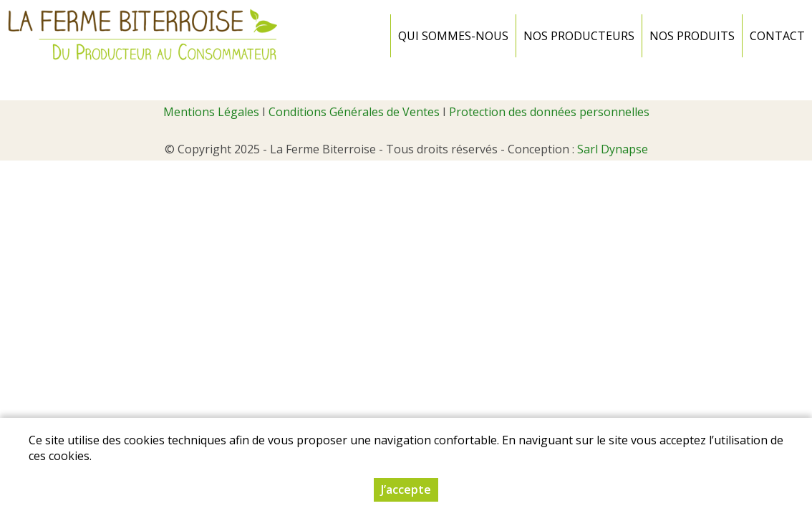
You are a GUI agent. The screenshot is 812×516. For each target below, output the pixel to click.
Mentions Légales (211, 112)
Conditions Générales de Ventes (354, 112)
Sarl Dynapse (613, 149)
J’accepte (406, 489)
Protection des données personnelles (549, 112)
